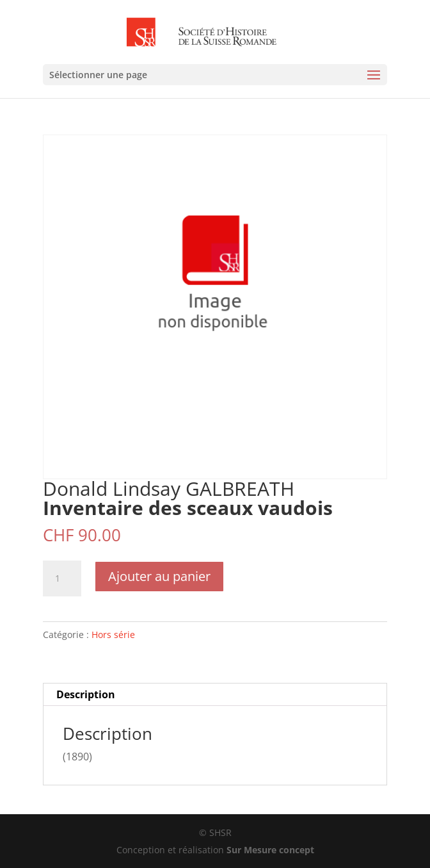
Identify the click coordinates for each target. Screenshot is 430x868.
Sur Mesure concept (270, 850)
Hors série (113, 635)
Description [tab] (86, 694)
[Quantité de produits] (62, 578)
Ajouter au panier (159, 576)
